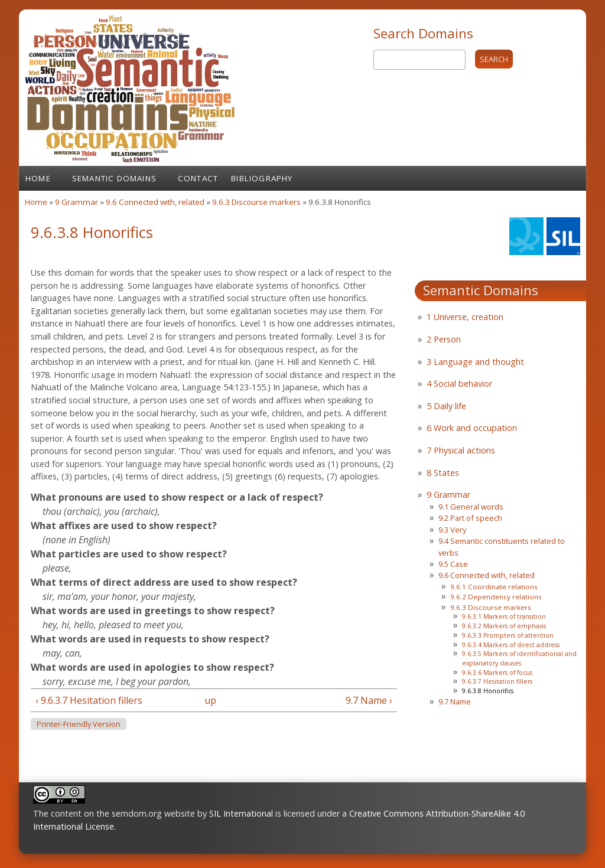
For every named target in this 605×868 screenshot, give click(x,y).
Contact (198, 178)
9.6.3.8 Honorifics (488, 691)
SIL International (241, 813)
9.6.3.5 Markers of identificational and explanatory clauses (519, 658)
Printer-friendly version (79, 724)
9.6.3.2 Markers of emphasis (504, 626)
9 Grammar (77, 202)
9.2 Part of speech (470, 518)
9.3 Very (452, 530)
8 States (443, 473)
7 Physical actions (461, 450)
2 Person (444, 339)
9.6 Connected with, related (156, 202)
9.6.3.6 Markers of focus (497, 673)
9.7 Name (455, 701)
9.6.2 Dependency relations (496, 597)
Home (38, 178)
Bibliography (262, 178)
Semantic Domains (114, 178)
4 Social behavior (459, 384)
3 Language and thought (475, 362)
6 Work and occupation (472, 428)
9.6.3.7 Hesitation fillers (497, 681)
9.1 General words (471, 507)
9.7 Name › (369, 700)
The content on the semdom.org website (114, 813)
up (210, 700)
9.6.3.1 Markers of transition (504, 616)
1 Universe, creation (465, 317)
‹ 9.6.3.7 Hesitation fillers (89, 700)
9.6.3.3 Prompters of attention (508, 635)
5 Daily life (446, 406)
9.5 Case (453, 564)
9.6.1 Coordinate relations (494, 587)
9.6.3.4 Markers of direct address (511, 645)
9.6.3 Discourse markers (256, 202)
